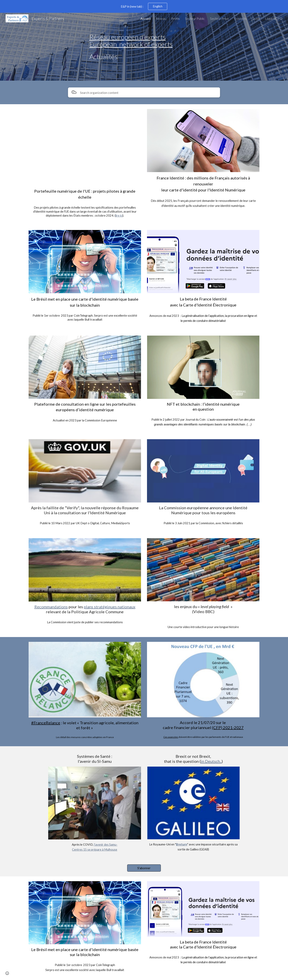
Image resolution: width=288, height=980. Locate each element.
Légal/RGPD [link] (274, 18)
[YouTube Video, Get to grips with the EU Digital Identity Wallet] (85, 147)
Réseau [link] (161, 18)
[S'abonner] (144, 868)
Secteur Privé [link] (219, 18)
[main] (174, 47)
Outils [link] (256, 18)
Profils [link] (175, 18)
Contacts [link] (240, 18)
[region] (144, 6)
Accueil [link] (145, 18)
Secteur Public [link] (195, 18)
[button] (7, 973)
